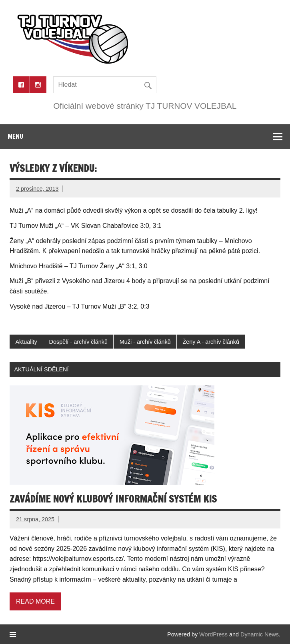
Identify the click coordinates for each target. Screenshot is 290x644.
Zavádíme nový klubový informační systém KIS (113, 499)
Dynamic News (260, 634)
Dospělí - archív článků (78, 342)
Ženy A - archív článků (211, 342)
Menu (15, 136)
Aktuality (26, 342)
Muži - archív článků (145, 342)
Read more (35, 601)
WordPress (213, 634)
